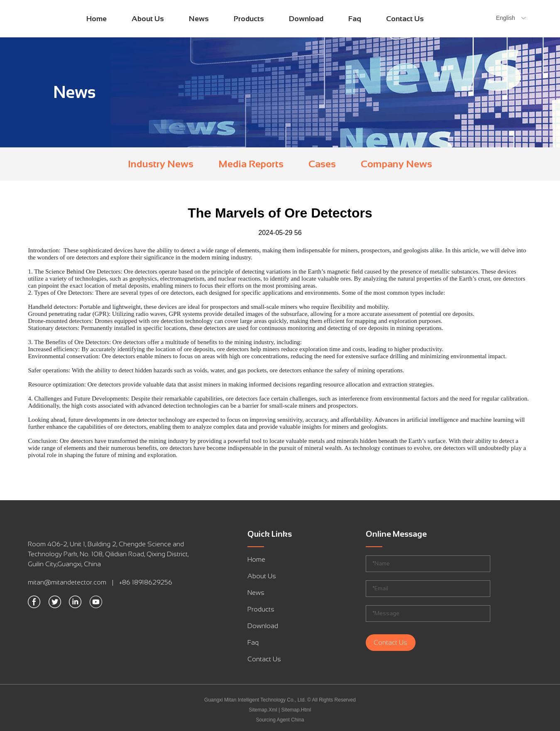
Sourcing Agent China (280, 720)
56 (298, 233)
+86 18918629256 (146, 582)
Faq (355, 19)
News (199, 19)
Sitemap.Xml (263, 710)
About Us (148, 19)
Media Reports (251, 164)
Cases (322, 164)
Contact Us (405, 19)
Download (306, 19)
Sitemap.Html (296, 710)
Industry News (161, 164)
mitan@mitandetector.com (67, 582)
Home (97, 19)
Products (249, 19)
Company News (396, 164)
